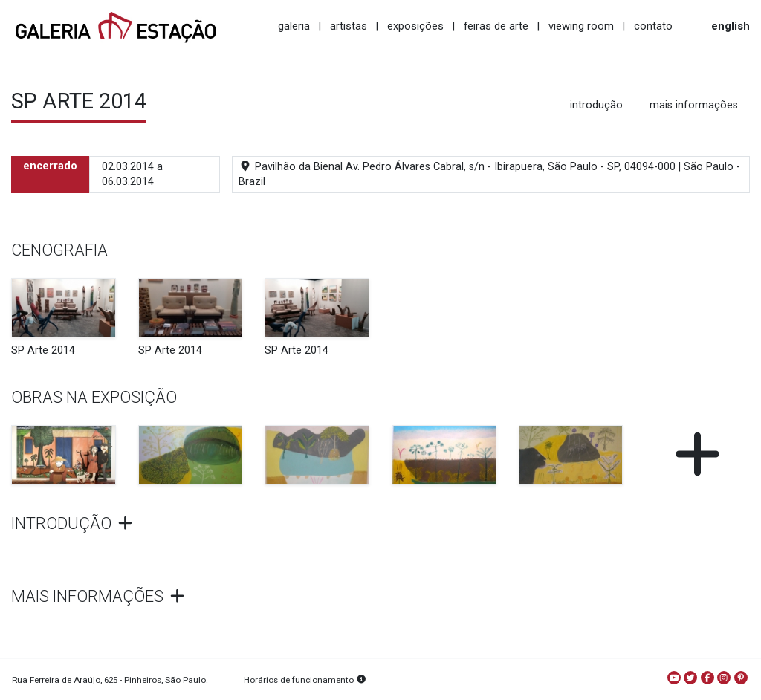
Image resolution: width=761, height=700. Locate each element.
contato (653, 26)
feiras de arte (496, 26)
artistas (349, 26)
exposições (415, 26)
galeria (294, 26)
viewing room (581, 26)
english (731, 26)
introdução (596, 105)
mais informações (694, 105)
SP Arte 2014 (43, 350)
